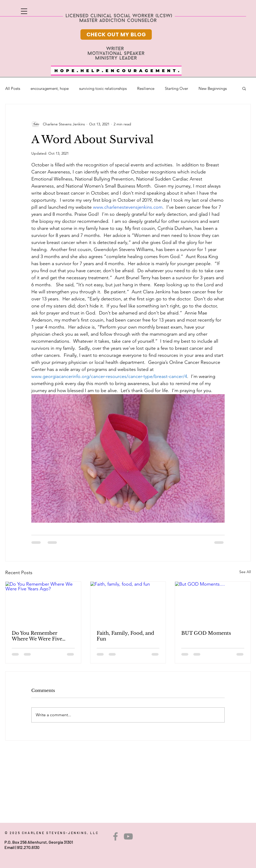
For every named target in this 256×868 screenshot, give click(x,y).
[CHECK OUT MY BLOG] (116, 34)
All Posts (13, 88)
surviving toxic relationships (103, 88)
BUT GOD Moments (206, 633)
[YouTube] (128, 836)
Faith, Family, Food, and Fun (125, 636)
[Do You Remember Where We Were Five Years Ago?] (43, 603)
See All (245, 572)
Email (10, 847)
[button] (24, 11)
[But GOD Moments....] (213, 603)
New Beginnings (213, 88)
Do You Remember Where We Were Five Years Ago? (37, 636)
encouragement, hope (50, 88)
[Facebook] (115, 836)
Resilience (146, 88)
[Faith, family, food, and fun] (128, 603)
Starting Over (176, 88)
